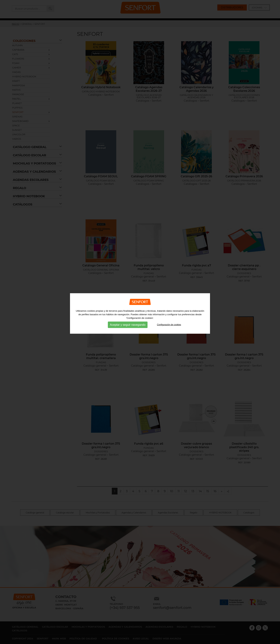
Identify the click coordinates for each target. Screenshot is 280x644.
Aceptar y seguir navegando (128, 310)
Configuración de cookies (169, 310)
